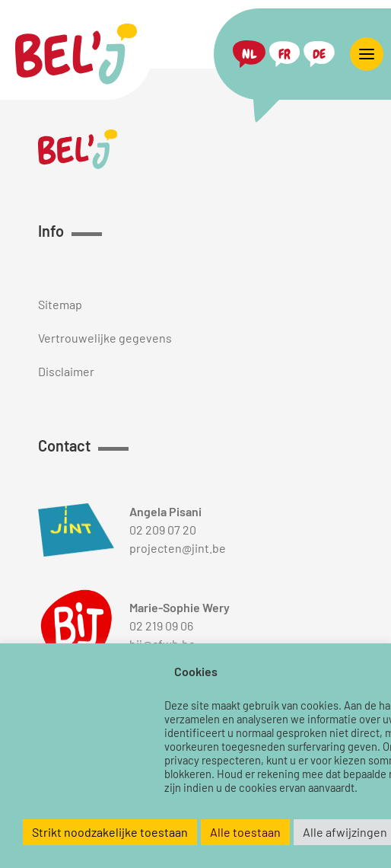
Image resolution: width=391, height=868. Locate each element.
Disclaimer (66, 371)
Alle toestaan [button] (245, 832)
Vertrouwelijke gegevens (105, 338)
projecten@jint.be (178, 548)
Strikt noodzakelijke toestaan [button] (110, 832)
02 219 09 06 (161, 625)
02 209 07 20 (163, 530)
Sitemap (60, 304)
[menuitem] (249, 54)
